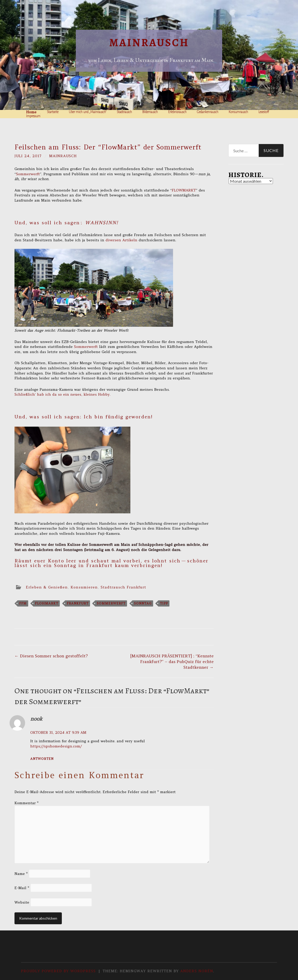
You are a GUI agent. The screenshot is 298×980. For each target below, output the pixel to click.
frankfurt (78, 603)
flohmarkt (47, 603)
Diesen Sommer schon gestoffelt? (51, 656)
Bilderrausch (150, 112)
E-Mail (22, 888)
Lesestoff (264, 112)
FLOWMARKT (184, 190)
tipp (164, 603)
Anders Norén (197, 971)
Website (22, 902)
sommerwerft (111, 603)
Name (21, 874)
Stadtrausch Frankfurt (123, 587)
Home (31, 112)
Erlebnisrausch (177, 112)
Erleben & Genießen (47, 587)
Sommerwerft (28, 174)
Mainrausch (149, 42)
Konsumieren (84, 587)
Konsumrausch (238, 112)
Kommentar (27, 803)
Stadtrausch (124, 112)
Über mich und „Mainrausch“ (88, 112)
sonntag (143, 603)
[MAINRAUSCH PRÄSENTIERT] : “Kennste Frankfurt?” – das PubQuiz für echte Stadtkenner (172, 662)
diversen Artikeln (121, 240)
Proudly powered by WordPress (58, 971)
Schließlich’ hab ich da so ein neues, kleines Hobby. (62, 394)
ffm (23, 603)
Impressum (33, 116)
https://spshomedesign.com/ (56, 746)
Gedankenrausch (208, 112)
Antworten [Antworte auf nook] (42, 759)
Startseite (53, 112)
